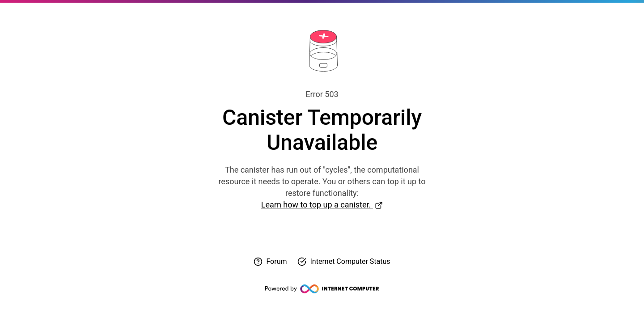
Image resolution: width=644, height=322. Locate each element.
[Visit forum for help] (270, 262)
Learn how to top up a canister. (317, 205)
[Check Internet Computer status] (344, 262)
